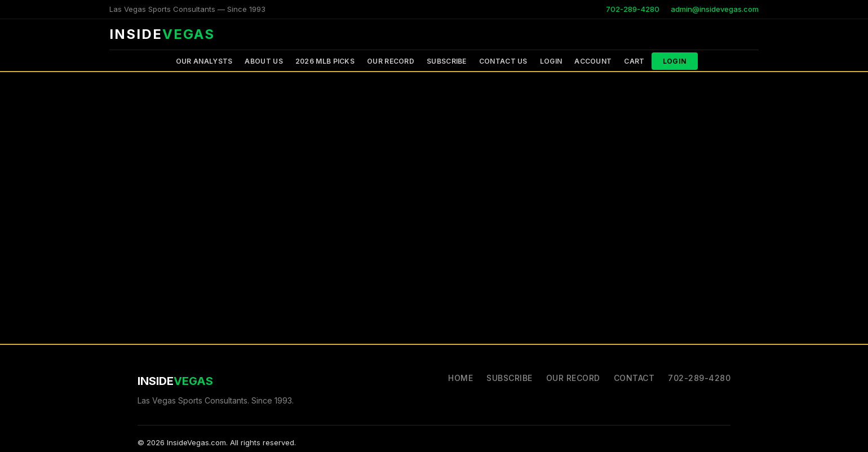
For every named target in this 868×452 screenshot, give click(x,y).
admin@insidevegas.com (715, 9)
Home (460, 378)
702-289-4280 (633, 9)
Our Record (391, 61)
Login (551, 61)
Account (593, 61)
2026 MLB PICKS (325, 61)
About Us (263, 61)
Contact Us (503, 61)
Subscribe (447, 61)
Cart (634, 61)
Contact (634, 378)
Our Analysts (204, 61)
